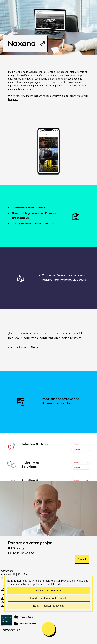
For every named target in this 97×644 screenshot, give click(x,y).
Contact (82, 559)
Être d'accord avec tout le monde (48, 598)
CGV (3, 602)
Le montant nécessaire (48, 590)
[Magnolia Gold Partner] (49, 621)
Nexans (18, 72)
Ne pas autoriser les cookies (48, 606)
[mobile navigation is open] (48, 629)
